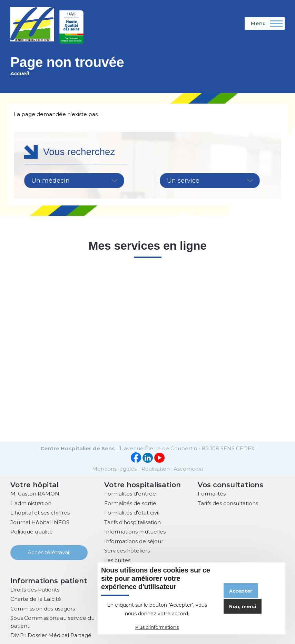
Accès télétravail (49, 552)
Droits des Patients (35, 589)
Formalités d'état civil (132, 512)
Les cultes (117, 560)
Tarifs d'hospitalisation (132, 522)
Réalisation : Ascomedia (172, 468)
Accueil (20, 74)
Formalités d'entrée (130, 493)
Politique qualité (32, 531)
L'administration (31, 503)
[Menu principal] (265, 23)
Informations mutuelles (135, 531)
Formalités (212, 493)
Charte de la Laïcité (36, 598)
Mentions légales (114, 468)
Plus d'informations (157, 627)
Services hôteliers (127, 550)
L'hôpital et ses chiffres (40, 512)
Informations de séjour (134, 541)
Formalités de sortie (130, 503)
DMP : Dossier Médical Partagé (51, 635)
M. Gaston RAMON (35, 493)
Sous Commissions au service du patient (52, 621)
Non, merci (243, 606)
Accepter (241, 591)
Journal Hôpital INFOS (40, 522)
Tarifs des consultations (228, 503)
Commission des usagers (43, 608)
